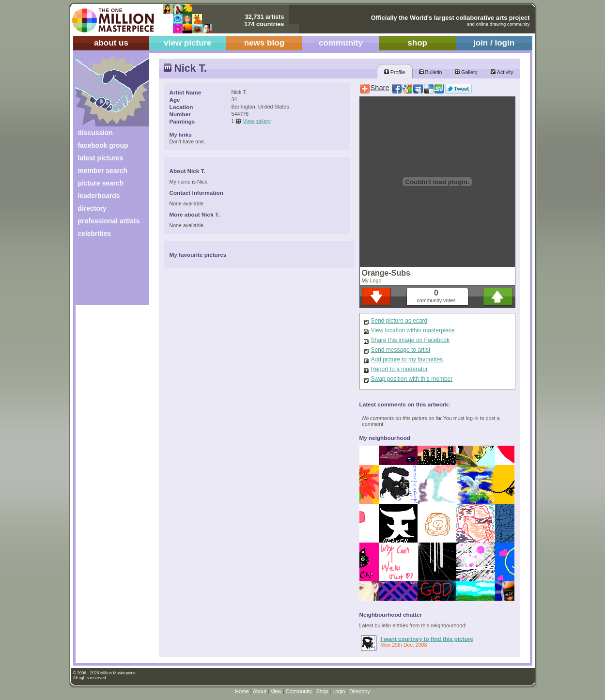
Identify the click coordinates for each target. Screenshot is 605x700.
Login (339, 691)
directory (92, 208)
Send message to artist (401, 350)
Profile (395, 72)
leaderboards (99, 196)
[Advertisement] (106, 275)
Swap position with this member (412, 379)
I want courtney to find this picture (427, 639)
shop (417, 43)
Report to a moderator (399, 369)
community (341, 43)
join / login (494, 43)
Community (299, 691)
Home (242, 691)
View (276, 691)
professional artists (109, 221)
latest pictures (101, 158)
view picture (188, 43)
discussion (95, 133)
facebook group (103, 145)
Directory (360, 691)
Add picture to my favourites (407, 359)
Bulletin (431, 72)
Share (380, 88)
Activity (502, 72)
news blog (264, 43)
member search (103, 171)
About (260, 691)
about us (111, 43)
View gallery (257, 121)
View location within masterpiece (413, 330)
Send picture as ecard (399, 321)
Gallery (466, 72)
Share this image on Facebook (411, 340)
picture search (101, 183)
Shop (322, 691)
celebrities (95, 233)
